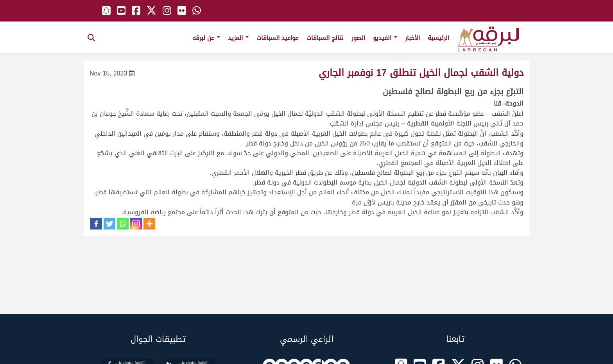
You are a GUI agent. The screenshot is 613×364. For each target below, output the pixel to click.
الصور (358, 38)
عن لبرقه (206, 38)
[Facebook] (96, 224)
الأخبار (412, 38)
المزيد (238, 38)
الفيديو (385, 38)
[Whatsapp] (123, 224)
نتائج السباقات (325, 38)
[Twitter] (109, 224)
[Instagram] (136, 224)
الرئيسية (438, 38)
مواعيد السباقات (278, 38)
